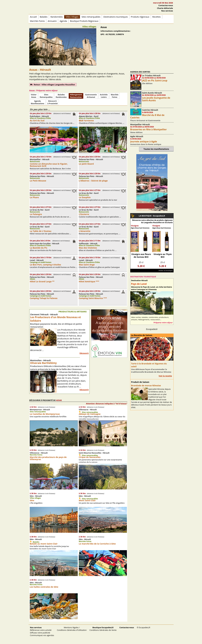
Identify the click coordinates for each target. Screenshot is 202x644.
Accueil (33, 17)
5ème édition (136, 132)
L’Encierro (84, 214)
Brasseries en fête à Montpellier (148, 129)
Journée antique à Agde (144, 141)
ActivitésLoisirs (104, 96)
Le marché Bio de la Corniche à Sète (97, 544)
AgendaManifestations (38, 102)
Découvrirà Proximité (52, 102)
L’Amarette (85, 231)
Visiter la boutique (166, 270)
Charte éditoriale (165, 8)
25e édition (147, 83)
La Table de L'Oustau (41, 231)
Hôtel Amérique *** (89, 281)
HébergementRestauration (76, 96)
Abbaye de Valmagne (90, 414)
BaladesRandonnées (61, 96)
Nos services (167, 11)
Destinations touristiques (116, 17)
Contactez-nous (166, 5)
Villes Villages (72, 17)
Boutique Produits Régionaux (84, 21)
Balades (44, 17)
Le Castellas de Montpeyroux (45, 414)
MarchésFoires (115, 96)
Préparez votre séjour (163, 323)
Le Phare (34, 197)
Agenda (63, 21)
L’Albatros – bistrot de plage (93, 181)
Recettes (157, 17)
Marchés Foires (37, 21)
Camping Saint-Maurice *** (93, 298)
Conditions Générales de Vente (103, 629)
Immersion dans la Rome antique (146, 144)
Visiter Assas (34, 96)
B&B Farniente (86, 121)
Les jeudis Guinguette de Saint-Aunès (156, 99)
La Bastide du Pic (39, 248)
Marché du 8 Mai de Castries (147, 116)
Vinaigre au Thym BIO (163, 256)
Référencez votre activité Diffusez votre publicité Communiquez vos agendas (42, 631)
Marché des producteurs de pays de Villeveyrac (48, 458)
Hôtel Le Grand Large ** (42, 281)
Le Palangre (36, 214)
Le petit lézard (86, 164)
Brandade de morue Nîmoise (146, 385)
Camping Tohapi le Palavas (44, 298)
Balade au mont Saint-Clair (44, 544)
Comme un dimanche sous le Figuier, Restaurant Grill (49, 165)
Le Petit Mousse (38, 181)
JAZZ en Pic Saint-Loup (155, 80)
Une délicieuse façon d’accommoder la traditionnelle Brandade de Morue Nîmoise (151, 371)
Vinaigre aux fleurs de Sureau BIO (141, 256)
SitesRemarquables (46, 96)
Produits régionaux (140, 17)
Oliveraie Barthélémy (44, 363)
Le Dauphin (85, 197)
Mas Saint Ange (87, 265)
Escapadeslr (152, 329)
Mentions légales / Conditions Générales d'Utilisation (72, 629)
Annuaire (52, 21)
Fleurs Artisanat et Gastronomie (145, 120)
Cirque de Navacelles (90, 457)
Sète (32, 500)
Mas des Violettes (88, 248)
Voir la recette (165, 376)
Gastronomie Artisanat (91, 96)
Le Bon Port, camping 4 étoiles (45, 265)
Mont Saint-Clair (87, 500)
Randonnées (57, 17)
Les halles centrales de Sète (44, 587)
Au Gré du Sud (37, 121)
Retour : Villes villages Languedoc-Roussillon (54, 85)
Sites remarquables (91, 17)
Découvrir (84, 353)
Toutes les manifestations (156, 149)
